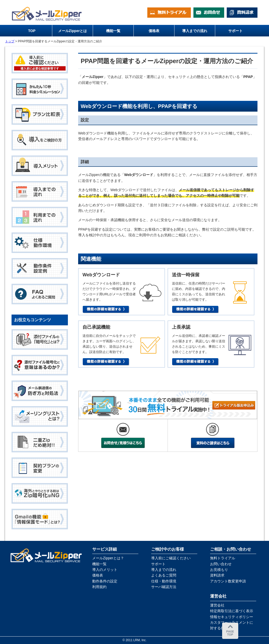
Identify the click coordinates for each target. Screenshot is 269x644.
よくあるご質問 (164, 575)
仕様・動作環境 (164, 581)
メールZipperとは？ (108, 558)
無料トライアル (223, 558)
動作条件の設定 (105, 581)
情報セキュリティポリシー (232, 617)
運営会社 (217, 605)
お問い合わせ (221, 564)
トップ (10, 41)
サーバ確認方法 (164, 587)
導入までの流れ (164, 570)
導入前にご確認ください (171, 558)
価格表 (98, 575)
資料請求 (217, 575)
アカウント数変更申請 (228, 581)
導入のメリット (105, 570)
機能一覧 (99, 564)
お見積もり (219, 570)
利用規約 (99, 587)
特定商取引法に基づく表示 (232, 611)
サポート (158, 564)
